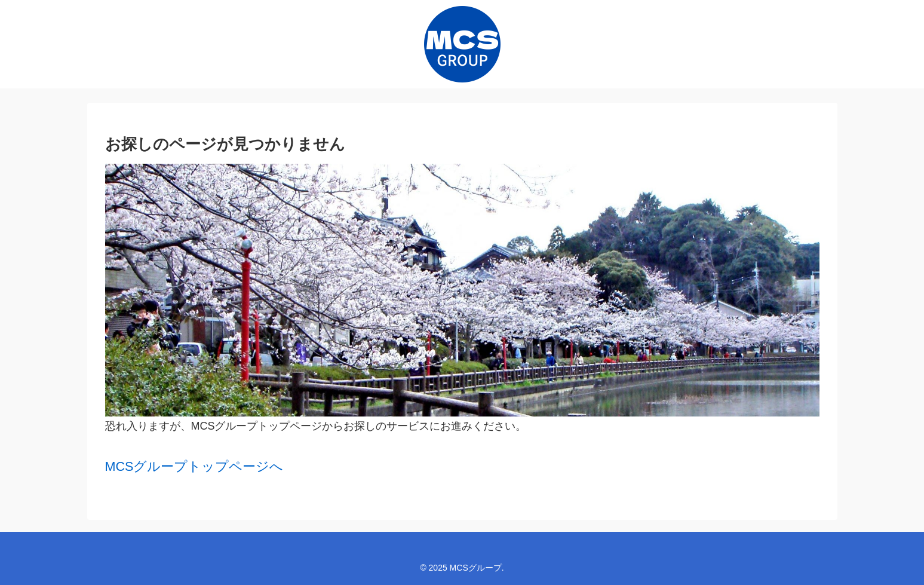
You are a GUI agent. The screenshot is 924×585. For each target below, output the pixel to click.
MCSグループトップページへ (194, 466)
